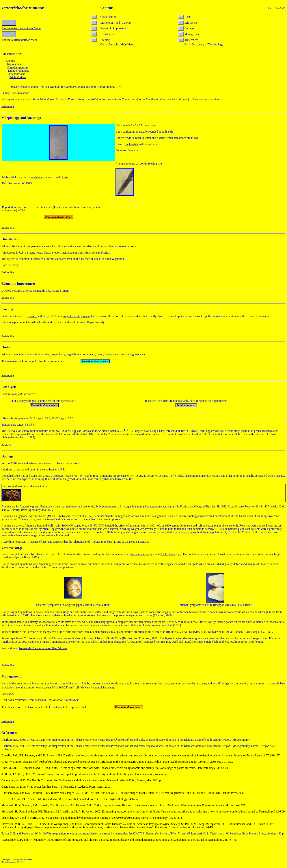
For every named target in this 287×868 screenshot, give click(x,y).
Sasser (21, 542)
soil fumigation (224, 683)
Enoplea (11, 61)
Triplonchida (14, 64)
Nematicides (9, 683)
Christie (48, 253)
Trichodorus (167, 554)
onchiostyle (132, 144)
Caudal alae (36, 177)
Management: (12, 676)
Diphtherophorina (18, 67)
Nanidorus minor (75, 87)
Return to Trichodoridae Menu (20, 40)
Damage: (8, 456)
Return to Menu (21, 28)
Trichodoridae (17, 74)
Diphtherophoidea (19, 71)
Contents (107, 8)
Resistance (8, 694)
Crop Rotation (55, 700)
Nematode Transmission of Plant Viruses (43, 648)
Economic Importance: (18, 284)
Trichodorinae (18, 77)
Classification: (12, 54)
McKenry (86, 687)
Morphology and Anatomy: (21, 118)
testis (65, 177)
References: (10, 733)
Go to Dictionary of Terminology (204, 44)
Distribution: (11, 239)
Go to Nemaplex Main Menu (117, 44)
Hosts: (6, 347)
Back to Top (8, 106)
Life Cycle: (10, 387)
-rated (6, 291)
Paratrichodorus (139, 554)
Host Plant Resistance (14, 700)
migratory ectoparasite (77, 316)
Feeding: (8, 309)
